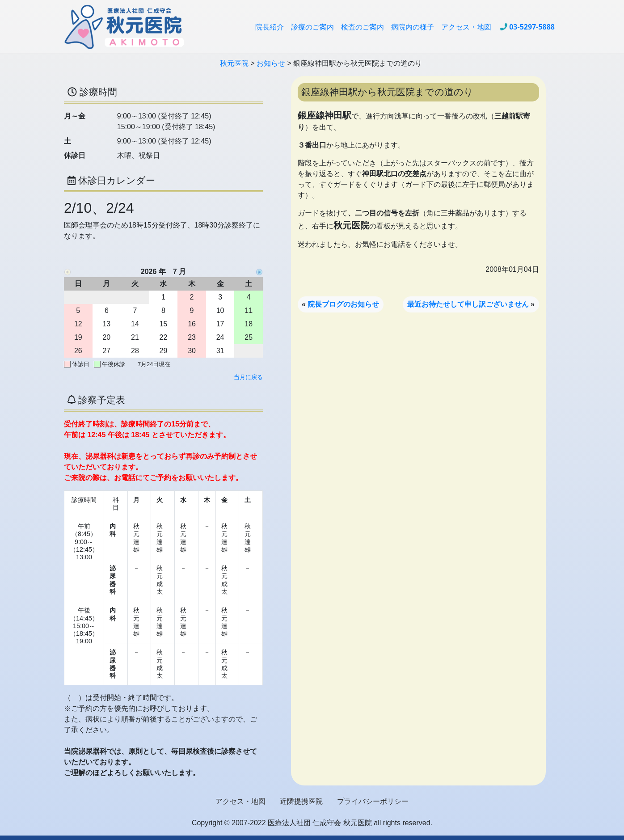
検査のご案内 (363, 27)
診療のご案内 (312, 27)
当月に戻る (248, 377)
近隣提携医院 (301, 801)
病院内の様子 (413, 27)
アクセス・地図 (466, 27)
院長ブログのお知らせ (343, 304)
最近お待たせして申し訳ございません (468, 304)
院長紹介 (270, 27)
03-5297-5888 (532, 27)
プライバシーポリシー (373, 801)
